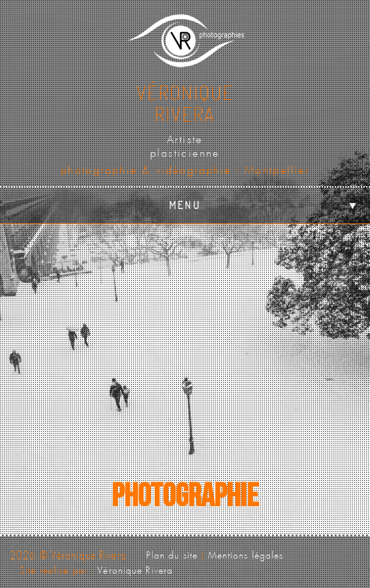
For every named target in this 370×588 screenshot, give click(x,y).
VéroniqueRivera (185, 103)
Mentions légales (246, 553)
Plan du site (172, 553)
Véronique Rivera (135, 568)
